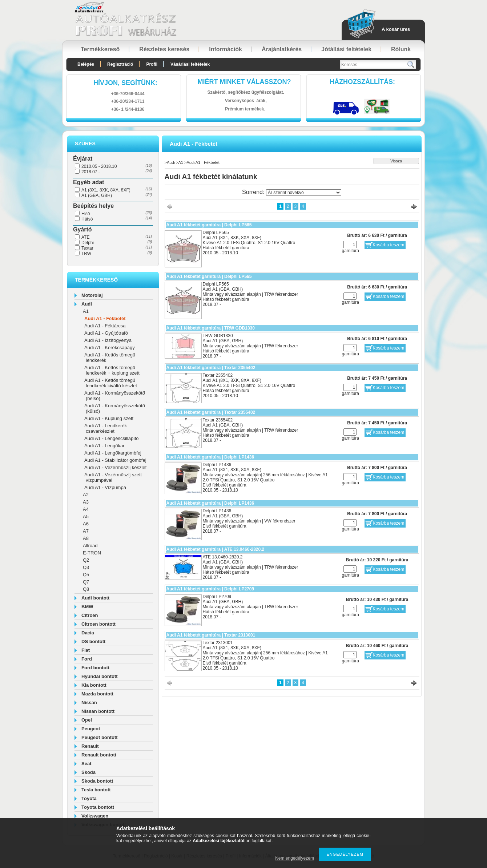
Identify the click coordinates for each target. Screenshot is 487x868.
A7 (86, 531)
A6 (86, 524)
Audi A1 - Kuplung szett (109, 418)
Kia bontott (94, 685)
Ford (87, 659)
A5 (86, 516)
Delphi (88, 243)
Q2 (86, 560)
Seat (86, 764)
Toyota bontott (98, 807)
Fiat (86, 650)
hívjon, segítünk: (125, 83)
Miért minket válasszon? (244, 82)
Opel (87, 720)
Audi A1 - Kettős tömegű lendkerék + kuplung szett (112, 370)
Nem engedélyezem (295, 858)
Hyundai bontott (100, 676)
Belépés (86, 64)
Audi (87, 304)
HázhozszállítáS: (362, 82)
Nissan (89, 703)
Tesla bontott (96, 790)
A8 (86, 538)
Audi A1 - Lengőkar (104, 446)
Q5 (86, 575)
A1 (86, 311)
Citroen (90, 615)
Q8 (86, 589)
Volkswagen (95, 816)
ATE (85, 237)
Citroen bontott (98, 624)
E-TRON (92, 553)
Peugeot (91, 729)
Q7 (86, 582)
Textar (87, 248)
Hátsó (87, 219)
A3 (86, 502)
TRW (86, 254)
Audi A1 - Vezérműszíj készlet (115, 467)
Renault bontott (99, 755)
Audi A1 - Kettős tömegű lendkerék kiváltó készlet (111, 383)
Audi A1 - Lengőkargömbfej (113, 453)
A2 (86, 495)
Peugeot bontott (100, 737)
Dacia (88, 633)
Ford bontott (95, 668)
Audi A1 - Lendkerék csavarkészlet (106, 428)
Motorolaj (92, 295)
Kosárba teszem (389, 245)
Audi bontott (95, 598)
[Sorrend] (304, 193)
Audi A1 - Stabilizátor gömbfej (115, 460)
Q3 (86, 567)
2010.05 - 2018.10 (99, 166)
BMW (87, 607)
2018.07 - (91, 172)
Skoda (88, 772)
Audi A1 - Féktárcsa (105, 326)
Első (86, 214)
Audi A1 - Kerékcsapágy (110, 348)
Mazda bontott (97, 694)
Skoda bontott (97, 781)
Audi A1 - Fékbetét (105, 318)
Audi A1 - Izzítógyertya (108, 340)
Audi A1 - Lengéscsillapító (112, 438)
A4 (86, 509)
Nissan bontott (98, 711)
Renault (90, 746)
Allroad (90, 546)
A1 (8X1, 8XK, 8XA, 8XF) (106, 190)
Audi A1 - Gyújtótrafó (106, 333)
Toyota (89, 798)
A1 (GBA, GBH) (97, 195)
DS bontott (93, 641)
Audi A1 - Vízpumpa (105, 487)
